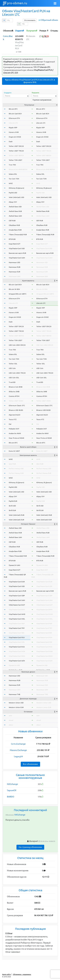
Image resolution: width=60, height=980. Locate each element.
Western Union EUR (16, 707)
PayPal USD (13, 193)
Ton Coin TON (14, 179)
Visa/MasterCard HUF (17, 623)
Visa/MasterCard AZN (17, 661)
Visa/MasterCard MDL (17, 619)
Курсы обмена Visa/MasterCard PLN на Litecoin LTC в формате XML (30, 81)
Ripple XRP (13, 128)
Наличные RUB (15, 267)
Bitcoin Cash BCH (15, 114)
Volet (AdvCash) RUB (17, 515)
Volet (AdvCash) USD (16, 197)
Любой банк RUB (15, 211)
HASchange (12, 784)
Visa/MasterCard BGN (17, 656)
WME (11, 459)
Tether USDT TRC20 (16, 151)
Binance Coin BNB (16, 387)
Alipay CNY (13, 202)
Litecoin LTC (13, 123)
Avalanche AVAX (15, 433)
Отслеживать (30, 20)
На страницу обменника (30, 847)
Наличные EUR (14, 272)
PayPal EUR (13, 501)
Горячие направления (42, 100)
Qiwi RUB (12, 464)
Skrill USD (12, 506)
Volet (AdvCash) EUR (16, 520)
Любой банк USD (15, 207)
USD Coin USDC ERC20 (17, 345)
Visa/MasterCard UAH (17, 258)
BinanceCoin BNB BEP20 (18, 169)
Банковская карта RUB (17, 253)
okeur (11, 725)
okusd (11, 720)
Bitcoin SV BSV (14, 289)
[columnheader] (8, 31)
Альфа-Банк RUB (15, 230)
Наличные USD (14, 262)
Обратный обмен (49, 20)
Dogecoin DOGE (15, 137)
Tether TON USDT (16, 160)
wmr (10, 716)
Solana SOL (13, 174)
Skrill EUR (12, 510)
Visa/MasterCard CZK (17, 642)
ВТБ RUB (12, 239)
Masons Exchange (18, 750)
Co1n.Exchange (18, 744)
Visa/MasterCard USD (17, 248)
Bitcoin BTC (13, 109)
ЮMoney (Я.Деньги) (16, 188)
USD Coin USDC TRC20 (17, 373)
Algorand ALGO (14, 415)
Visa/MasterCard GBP (17, 596)
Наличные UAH (15, 276)
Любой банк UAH (15, 216)
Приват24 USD (14, 665)
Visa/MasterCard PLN (17, 637)
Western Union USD (16, 703)
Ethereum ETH (14, 118)
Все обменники (30, 764)
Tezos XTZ (13, 419)
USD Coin (12, 368)
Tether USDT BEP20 (16, 155)
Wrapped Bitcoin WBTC (18, 294)
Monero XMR (14, 132)
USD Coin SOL (14, 378)
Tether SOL (13, 364)
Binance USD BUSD (16, 410)
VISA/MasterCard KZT (17, 605)
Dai (10, 424)
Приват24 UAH (14, 565)
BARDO (11, 797)
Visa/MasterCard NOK (17, 651)
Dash (11, 141)
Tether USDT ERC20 (16, 146)
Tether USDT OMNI (16, 401)
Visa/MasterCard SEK (17, 633)
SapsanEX (12, 790)
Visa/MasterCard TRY (17, 628)
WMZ (11, 183)
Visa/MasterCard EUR (17, 582)
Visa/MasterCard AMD (17, 614)
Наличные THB (14, 694)
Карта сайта (6, 974)
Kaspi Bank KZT (15, 244)
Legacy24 (18, 756)
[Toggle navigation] (55, 3)
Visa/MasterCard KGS (17, 647)
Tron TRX (12, 165)
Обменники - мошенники (22, 974)
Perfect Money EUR (16, 473)
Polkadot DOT (14, 429)
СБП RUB (12, 221)
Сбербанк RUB (14, 225)
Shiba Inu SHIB (14, 392)
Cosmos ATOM (14, 396)
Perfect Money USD (16, 469)
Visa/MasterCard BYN (17, 610)
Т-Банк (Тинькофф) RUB (18, 235)
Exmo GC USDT (14, 451)
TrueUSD (12, 382)
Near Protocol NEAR (16, 438)
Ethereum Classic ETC (17, 405)
